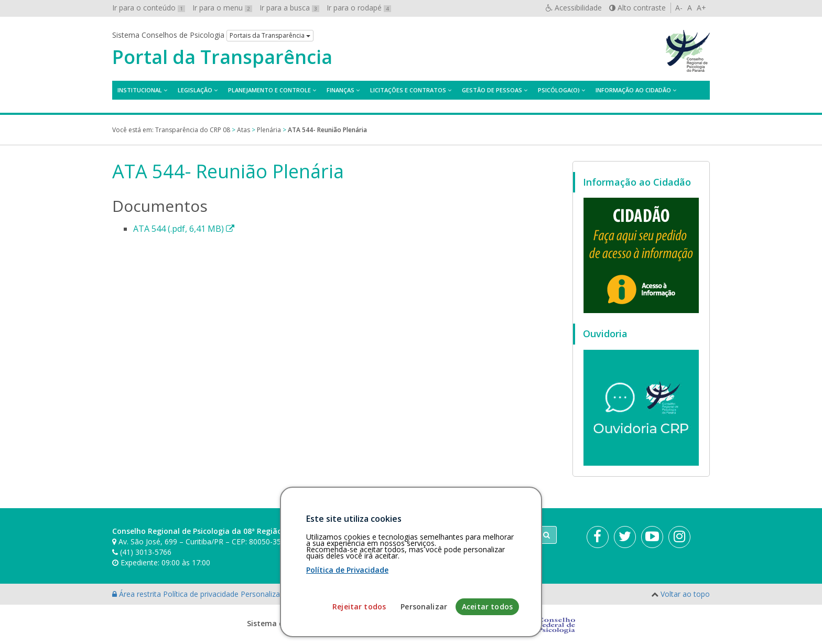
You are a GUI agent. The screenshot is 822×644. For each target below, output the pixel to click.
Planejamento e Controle (269, 90)
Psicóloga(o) (559, 90)
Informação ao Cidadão (633, 90)
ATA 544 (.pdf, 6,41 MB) (184, 229)
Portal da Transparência (222, 57)
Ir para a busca (289, 8)
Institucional (140, 90)
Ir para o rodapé (359, 8)
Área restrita (138, 594)
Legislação (195, 90)
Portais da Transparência (270, 35)
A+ (701, 8)
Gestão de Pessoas (492, 90)
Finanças (340, 90)
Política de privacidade (202, 594)
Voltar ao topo (685, 594)
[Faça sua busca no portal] (452, 535)
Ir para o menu (222, 8)
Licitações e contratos (408, 90)
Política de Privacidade (347, 632)
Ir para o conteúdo (149, 8)
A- (679, 8)
